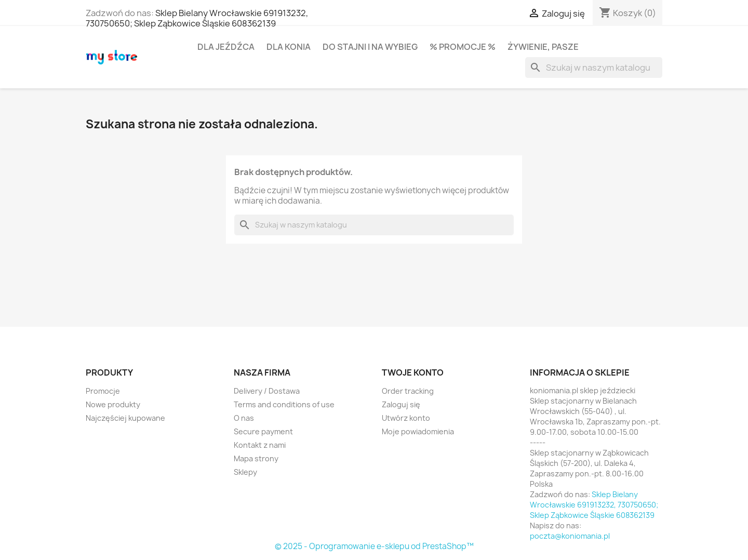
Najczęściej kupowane (125, 418)
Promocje (103, 391)
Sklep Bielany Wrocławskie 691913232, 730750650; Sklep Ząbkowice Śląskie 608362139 (197, 18)
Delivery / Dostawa (267, 391)
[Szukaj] (594, 68)
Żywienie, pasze (543, 47)
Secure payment (263, 431)
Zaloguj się (401, 404)
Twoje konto (413, 372)
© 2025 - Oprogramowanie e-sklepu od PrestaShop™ (374, 546)
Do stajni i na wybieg (370, 47)
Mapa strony (256, 458)
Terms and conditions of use (284, 404)
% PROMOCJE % (463, 47)
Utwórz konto (406, 418)
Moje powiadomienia (418, 431)
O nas (244, 418)
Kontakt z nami (260, 445)
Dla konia (289, 47)
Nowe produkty (113, 404)
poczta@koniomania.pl (570, 536)
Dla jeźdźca (226, 47)
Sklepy (245, 472)
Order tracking (408, 391)
